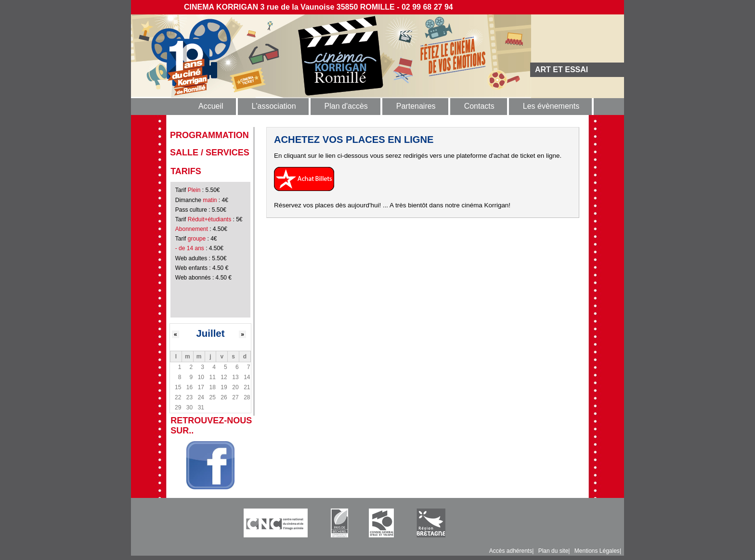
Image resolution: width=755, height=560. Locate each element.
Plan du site (553, 551)
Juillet (211, 333)
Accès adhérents (511, 551)
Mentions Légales (597, 551)
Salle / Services (210, 153)
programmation (209, 135)
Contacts (479, 106)
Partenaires (416, 106)
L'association (274, 106)
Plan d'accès (346, 106)
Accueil (211, 106)
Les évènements (551, 106)
